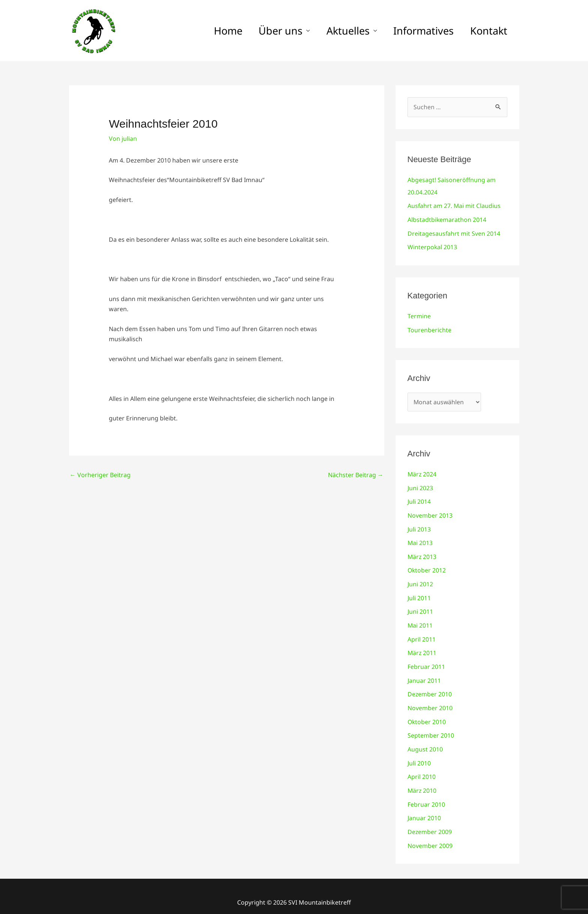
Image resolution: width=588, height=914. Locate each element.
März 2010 (422, 783)
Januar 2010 (424, 810)
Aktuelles (338, 31)
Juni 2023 (420, 486)
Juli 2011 (419, 594)
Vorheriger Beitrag (100, 475)
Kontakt (487, 31)
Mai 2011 (420, 621)
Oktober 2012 (427, 567)
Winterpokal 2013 (432, 246)
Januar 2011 (424, 675)
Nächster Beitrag (356, 475)
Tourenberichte (429, 328)
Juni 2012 (420, 580)
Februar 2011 (426, 661)
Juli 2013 (419, 526)
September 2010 (431, 729)
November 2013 (430, 513)
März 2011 (422, 648)
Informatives (418, 31)
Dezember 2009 (430, 824)
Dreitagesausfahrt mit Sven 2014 (454, 232)
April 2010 (422, 769)
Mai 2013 (420, 540)
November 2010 (430, 702)
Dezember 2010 (430, 688)
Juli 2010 (419, 756)
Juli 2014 (419, 499)
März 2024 (422, 472)
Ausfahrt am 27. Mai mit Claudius (454, 205)
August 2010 (425, 742)
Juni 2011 (420, 607)
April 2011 (422, 634)
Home (211, 31)
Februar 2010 (426, 797)
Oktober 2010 (427, 715)
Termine (419, 315)
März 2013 (422, 553)
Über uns (267, 31)
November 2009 (430, 837)
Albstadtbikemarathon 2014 (447, 219)
